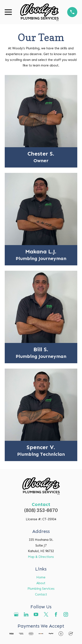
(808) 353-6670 (41, 510)
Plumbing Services (41, 589)
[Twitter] (46, 614)
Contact (41, 594)
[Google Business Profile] (16, 614)
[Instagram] (66, 614)
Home (41, 577)
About (41, 583)
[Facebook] (56, 614)
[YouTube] (36, 614)
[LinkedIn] (26, 614)
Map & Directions (41, 557)
